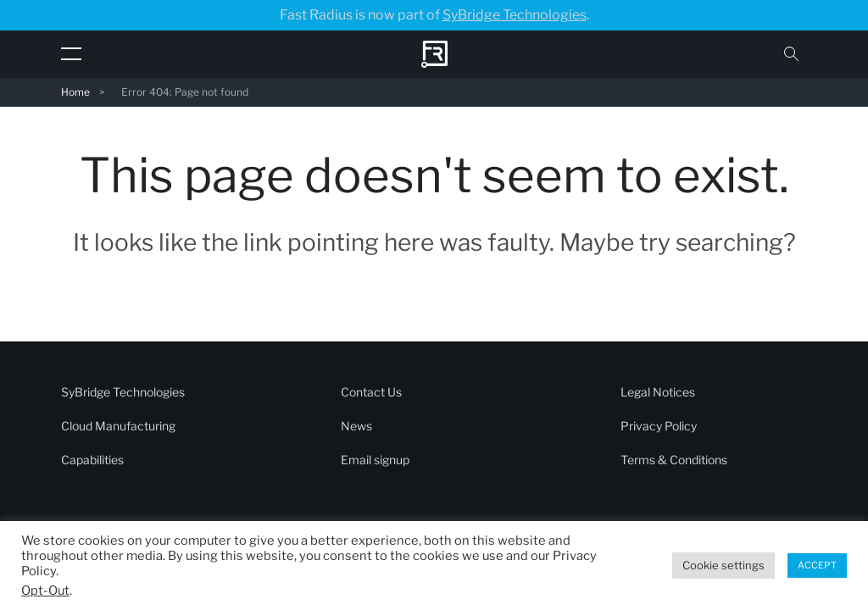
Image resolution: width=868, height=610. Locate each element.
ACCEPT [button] (817, 565)
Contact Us (371, 392)
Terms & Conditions (674, 460)
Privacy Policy (659, 426)
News (356, 426)
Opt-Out (45, 591)
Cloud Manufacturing (118, 426)
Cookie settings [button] (723, 565)
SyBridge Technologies (515, 15)
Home (75, 92)
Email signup (375, 460)
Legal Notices (658, 392)
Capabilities (92, 460)
